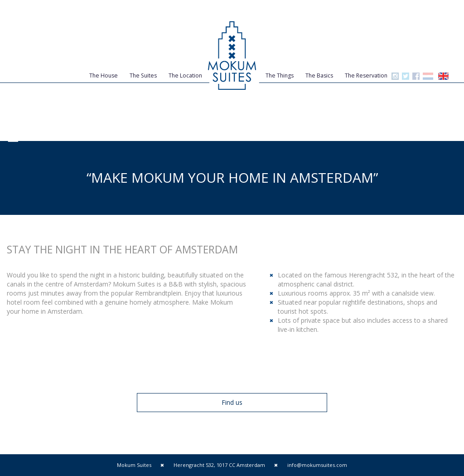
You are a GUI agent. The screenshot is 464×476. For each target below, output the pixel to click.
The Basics (319, 75)
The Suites (143, 75)
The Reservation (366, 75)
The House (104, 75)
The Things (280, 75)
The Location (185, 75)
